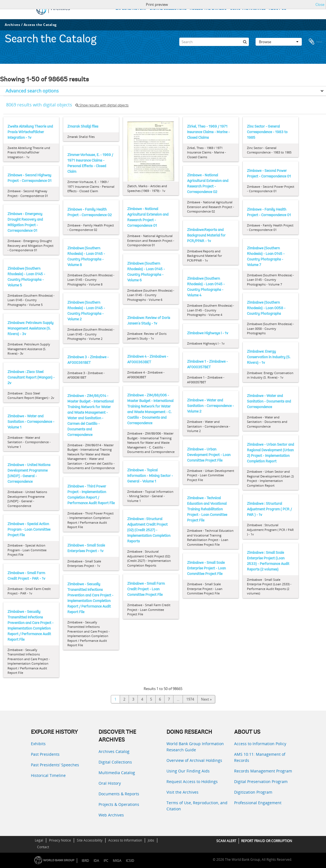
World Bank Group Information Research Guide (195, 747)
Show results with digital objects (102, 105)
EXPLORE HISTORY (131, 9)
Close (320, 4)
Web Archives (111, 815)
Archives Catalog (114, 751)
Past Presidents (45, 754)
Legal (39, 840)
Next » (206, 699)
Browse (279, 40)
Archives (12, 25)
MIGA (117, 861)
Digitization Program (253, 792)
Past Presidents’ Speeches (55, 765)
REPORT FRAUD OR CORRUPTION (267, 841)
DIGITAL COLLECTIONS (168, 9)
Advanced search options (32, 91)
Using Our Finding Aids (188, 771)
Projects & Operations (119, 804)
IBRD (85, 861)
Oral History (110, 783)
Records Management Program (263, 771)
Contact (43, 847)
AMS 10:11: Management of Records (260, 757)
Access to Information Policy (260, 744)
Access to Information (125, 840)
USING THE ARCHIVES (248, 9)
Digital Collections (115, 762)
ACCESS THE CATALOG (208, 9)
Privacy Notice (60, 840)
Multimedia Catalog (117, 773)
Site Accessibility (90, 840)
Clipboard (315, 40)
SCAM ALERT (226, 841)
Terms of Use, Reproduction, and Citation (197, 806)
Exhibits (38, 744)
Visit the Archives (182, 792)
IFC (106, 861)
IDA (96, 861)
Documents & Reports (119, 794)
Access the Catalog (40, 25)
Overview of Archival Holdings (194, 760)
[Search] (214, 40)
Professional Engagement (258, 803)
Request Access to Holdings (192, 782)
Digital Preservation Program (261, 782)
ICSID (130, 861)
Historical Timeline (48, 775)
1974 (190, 699)
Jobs (151, 840)
